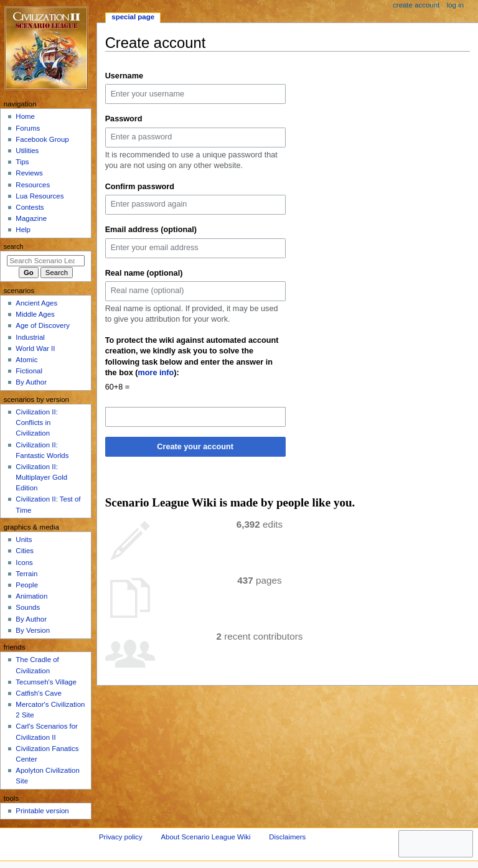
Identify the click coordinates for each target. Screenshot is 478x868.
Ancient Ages (36, 303)
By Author (31, 382)
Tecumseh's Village (46, 682)
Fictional (29, 371)
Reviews (29, 173)
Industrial (30, 337)
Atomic (26, 360)
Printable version (42, 811)
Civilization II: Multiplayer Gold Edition (41, 477)
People (27, 585)
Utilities (27, 151)
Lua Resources (40, 196)
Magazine (31, 218)
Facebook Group (42, 139)
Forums (28, 128)
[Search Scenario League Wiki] (46, 261)
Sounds (28, 607)
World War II (35, 348)
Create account (416, 5)
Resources (33, 185)
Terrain (26, 574)
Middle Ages (35, 314)
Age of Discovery (43, 325)
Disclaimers (287, 837)
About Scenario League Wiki (205, 837)
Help (23, 230)
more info (156, 373)
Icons (24, 562)
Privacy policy (121, 837)
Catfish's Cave (38, 693)
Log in (455, 5)
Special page (133, 17)
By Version (33, 630)
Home (25, 116)
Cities (25, 551)
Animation (31, 596)
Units (24, 539)
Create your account (195, 447)
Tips (22, 162)
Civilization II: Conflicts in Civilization (36, 422)
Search (14, 246)
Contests (30, 207)
